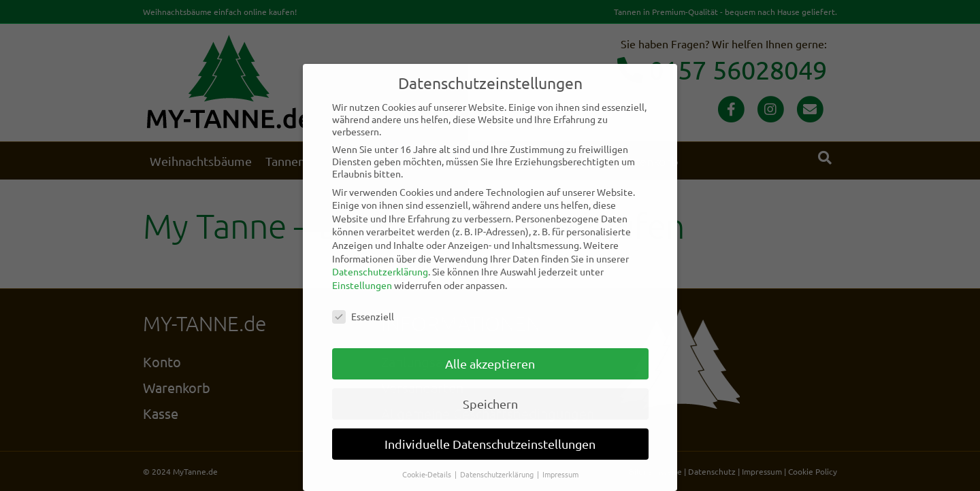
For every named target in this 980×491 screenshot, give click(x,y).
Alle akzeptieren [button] (490, 363)
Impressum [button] (560, 474)
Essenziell (363, 316)
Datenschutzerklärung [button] (498, 474)
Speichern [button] (490, 404)
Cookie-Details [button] (428, 474)
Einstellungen (362, 285)
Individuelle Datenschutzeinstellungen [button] (490, 444)
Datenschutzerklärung (380, 271)
